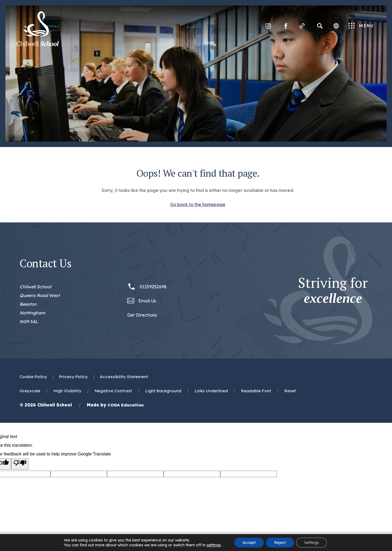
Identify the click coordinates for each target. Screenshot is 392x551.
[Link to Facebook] (286, 26)
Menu (361, 26)
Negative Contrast (113, 391)
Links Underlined (211, 391)
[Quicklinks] (302, 26)
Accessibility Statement (124, 377)
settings (214, 545)
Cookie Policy (33, 377)
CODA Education (126, 405)
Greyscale (30, 391)
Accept (249, 543)
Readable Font (256, 391)
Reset (290, 391)
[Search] (320, 26)
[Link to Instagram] (268, 26)
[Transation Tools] (336, 26)
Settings (312, 543)
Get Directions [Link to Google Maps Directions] (142, 315)
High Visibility (68, 391)
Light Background (163, 391)
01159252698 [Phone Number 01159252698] (153, 287)
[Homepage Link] (38, 45)
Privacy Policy (73, 377)
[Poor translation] (20, 464)
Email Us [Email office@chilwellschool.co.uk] (147, 301)
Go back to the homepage (198, 204)
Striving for (333, 290)
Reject (280, 543)
